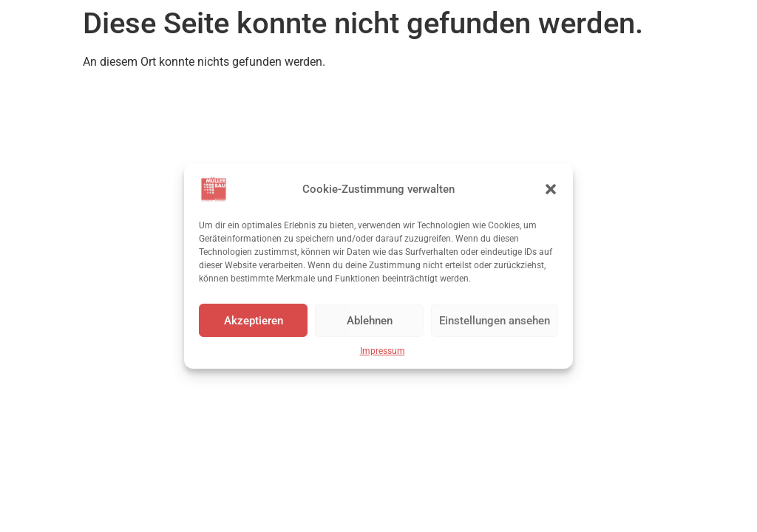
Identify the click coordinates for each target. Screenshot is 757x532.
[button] (551, 189)
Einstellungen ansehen (495, 321)
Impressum (383, 351)
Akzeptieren (254, 321)
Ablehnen (370, 321)
